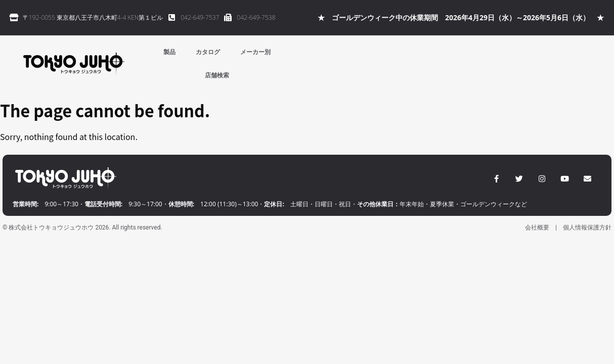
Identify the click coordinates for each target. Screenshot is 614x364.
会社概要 (537, 227)
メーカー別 (255, 52)
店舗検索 (217, 75)
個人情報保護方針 (587, 227)
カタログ (208, 52)
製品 (169, 52)
